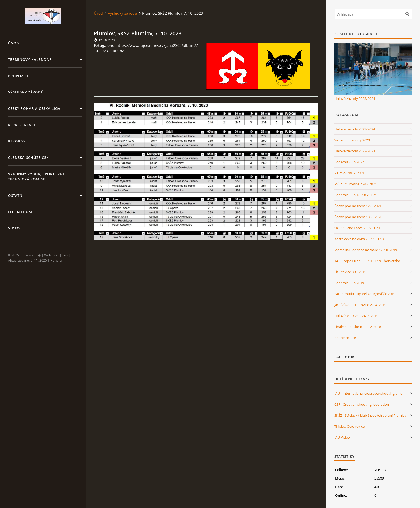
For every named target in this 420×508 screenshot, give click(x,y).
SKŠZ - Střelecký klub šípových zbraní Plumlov (370, 415)
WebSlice (51, 255)
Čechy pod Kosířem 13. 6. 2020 (358, 217)
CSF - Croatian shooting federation (362, 404)
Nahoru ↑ (57, 260)
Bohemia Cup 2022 (349, 162)
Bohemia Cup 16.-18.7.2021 (356, 195)
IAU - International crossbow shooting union (370, 393)
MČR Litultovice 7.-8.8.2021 (355, 184)
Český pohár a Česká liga (34, 108)
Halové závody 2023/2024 (355, 99)
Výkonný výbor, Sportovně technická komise (37, 176)
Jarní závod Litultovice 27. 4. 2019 (360, 305)
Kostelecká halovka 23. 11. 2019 (359, 239)
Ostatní (16, 195)
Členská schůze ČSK (28, 157)
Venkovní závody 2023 (352, 140)
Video (14, 228)
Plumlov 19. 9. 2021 (349, 173)
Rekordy (17, 141)
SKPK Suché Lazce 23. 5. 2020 (357, 228)
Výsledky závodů (26, 92)
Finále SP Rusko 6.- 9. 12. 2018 (358, 327)
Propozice (19, 76)
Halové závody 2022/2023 (355, 151)
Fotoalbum (20, 212)
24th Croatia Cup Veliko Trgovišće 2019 (365, 294)
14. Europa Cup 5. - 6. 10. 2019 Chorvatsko (367, 261)
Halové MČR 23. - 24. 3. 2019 (356, 316)
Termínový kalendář (30, 59)
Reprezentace (22, 125)
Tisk (65, 255)
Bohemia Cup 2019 (349, 283)
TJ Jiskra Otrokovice (349, 426)
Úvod (14, 43)
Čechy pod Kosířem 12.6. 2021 (358, 206)
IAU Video (342, 437)
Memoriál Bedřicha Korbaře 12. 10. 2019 (366, 250)
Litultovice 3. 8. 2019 (350, 272)
